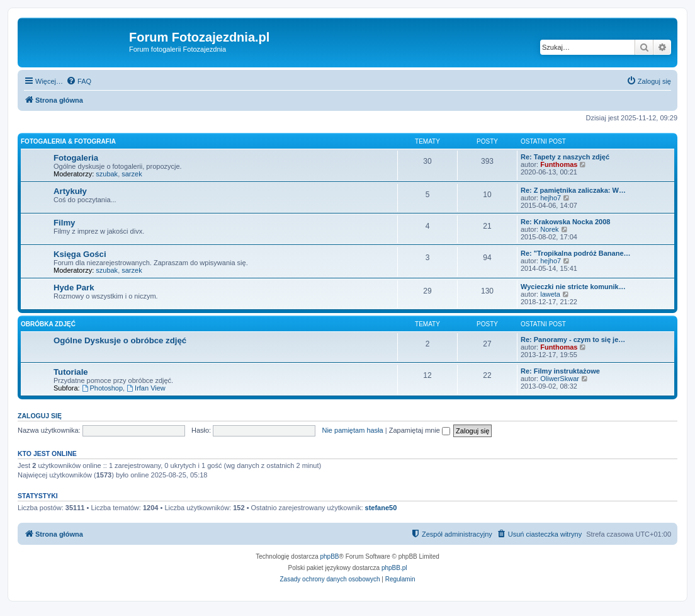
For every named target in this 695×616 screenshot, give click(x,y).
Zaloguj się (40, 416)
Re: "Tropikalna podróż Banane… (576, 253)
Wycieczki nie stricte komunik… (573, 287)
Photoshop (102, 388)
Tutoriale (71, 372)
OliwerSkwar (560, 379)
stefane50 (381, 508)
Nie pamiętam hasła (352, 430)
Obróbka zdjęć (48, 324)
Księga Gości (80, 254)
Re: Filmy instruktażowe (560, 371)
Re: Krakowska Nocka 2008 (565, 222)
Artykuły (70, 191)
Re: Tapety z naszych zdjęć (565, 157)
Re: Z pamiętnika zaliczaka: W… (573, 190)
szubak (107, 174)
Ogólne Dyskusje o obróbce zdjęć (120, 340)
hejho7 (551, 198)
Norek (549, 229)
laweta (550, 294)
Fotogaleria (76, 158)
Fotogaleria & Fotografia (68, 141)
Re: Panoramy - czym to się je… (573, 339)
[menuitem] (79, 81)
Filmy (64, 223)
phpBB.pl (394, 568)
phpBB (330, 556)
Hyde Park (74, 288)
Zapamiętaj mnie (420, 430)
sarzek (132, 174)
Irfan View (146, 388)
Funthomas (559, 164)
